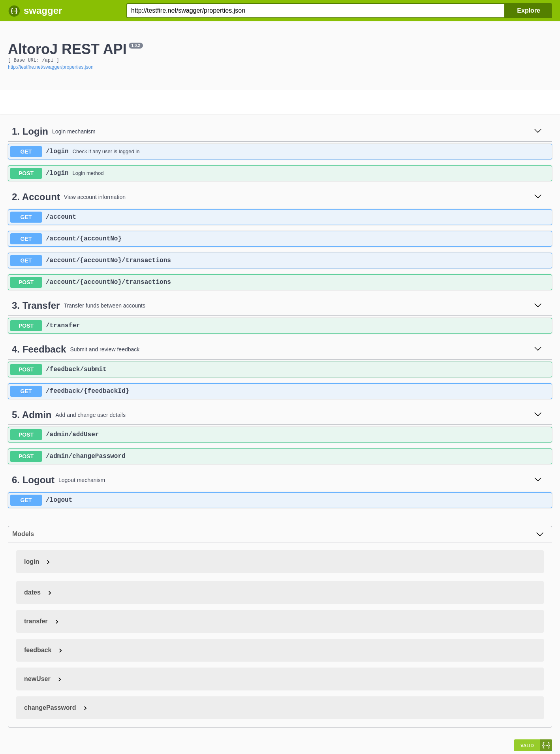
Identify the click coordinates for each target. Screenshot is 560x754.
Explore (529, 10)
